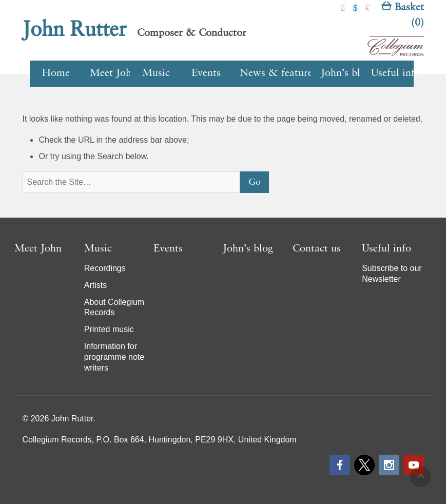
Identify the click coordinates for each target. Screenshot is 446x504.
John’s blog (342, 73)
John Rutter (74, 30)
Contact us (317, 249)
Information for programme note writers (114, 357)
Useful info (392, 73)
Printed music (109, 329)
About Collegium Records (114, 307)
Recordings (105, 268)
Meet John (111, 73)
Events (206, 73)
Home (56, 73)
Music (156, 73)
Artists (95, 285)
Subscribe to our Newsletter (392, 274)
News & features (277, 73)
